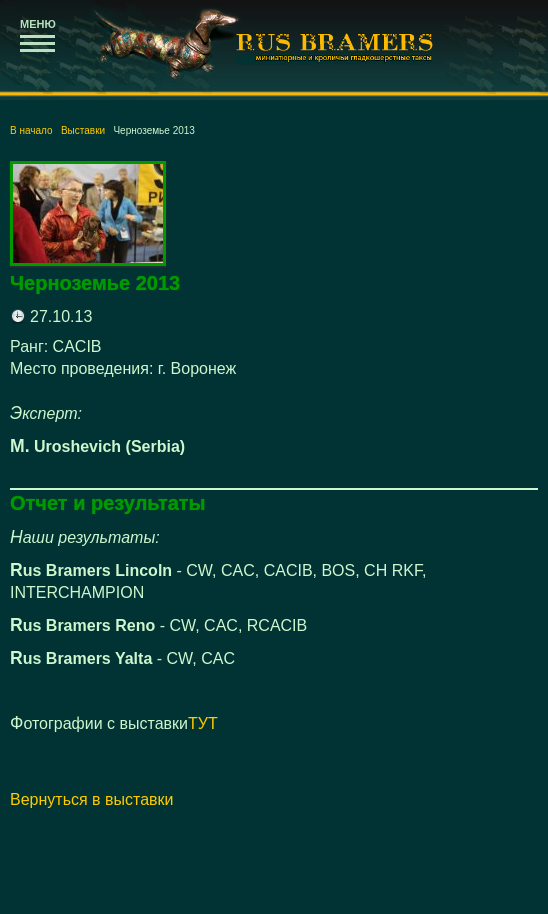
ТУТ (203, 723)
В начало (31, 130)
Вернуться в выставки (92, 799)
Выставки (83, 130)
